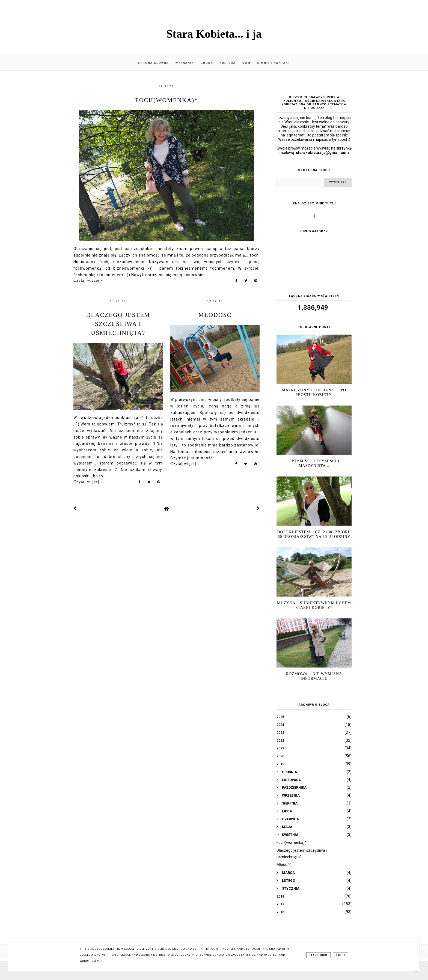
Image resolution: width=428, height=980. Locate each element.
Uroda (207, 63)
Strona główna (153, 63)
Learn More (319, 955)
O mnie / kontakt (274, 63)
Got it (341, 955)
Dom (246, 63)
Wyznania (185, 63)
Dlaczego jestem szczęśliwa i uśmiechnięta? (118, 324)
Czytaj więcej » (88, 280)
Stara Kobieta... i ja (214, 34)
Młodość (215, 315)
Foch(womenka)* (167, 100)
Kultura (228, 63)
